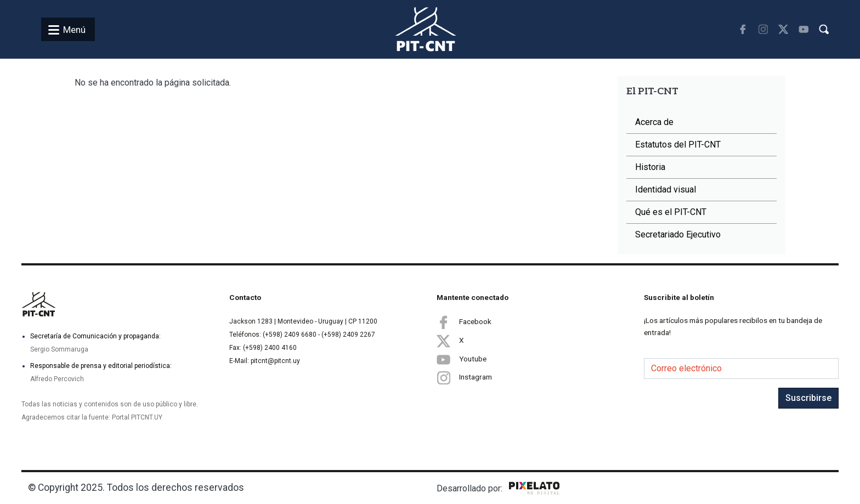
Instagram (464, 378)
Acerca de (654, 122)
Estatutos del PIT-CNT (678, 145)
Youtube (462, 359)
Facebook (464, 322)
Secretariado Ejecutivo (678, 234)
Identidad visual (666, 189)
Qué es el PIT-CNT (671, 212)
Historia (650, 167)
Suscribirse (808, 398)
